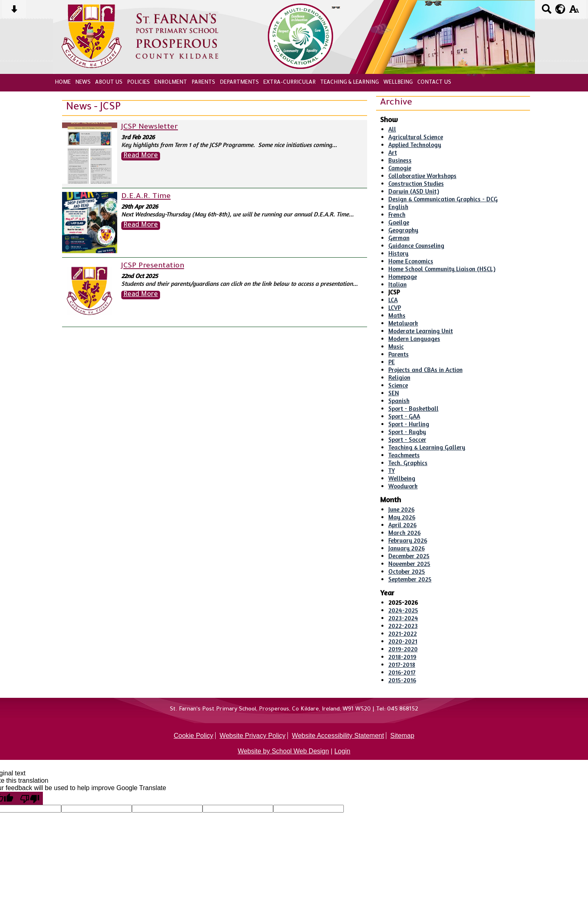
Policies (138, 83)
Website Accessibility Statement (338, 736)
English (398, 207)
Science (398, 385)
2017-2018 (402, 665)
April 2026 (402, 525)
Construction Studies (416, 184)
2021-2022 (403, 634)
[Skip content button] (14, 12)
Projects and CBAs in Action (425, 370)
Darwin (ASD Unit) (414, 191)
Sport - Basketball (413, 409)
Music (396, 346)
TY (392, 471)
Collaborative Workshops (422, 176)
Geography (403, 230)
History (398, 253)
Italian (398, 284)
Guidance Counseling (416, 246)
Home (63, 83)
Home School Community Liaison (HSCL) (442, 269)
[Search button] (547, 12)
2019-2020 (403, 649)
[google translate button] (560, 9)
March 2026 (404, 533)
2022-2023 (403, 626)
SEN (394, 393)
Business (400, 160)
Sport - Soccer (407, 440)
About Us (109, 83)
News (83, 83)
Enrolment (171, 83)
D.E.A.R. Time (146, 197)
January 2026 (406, 548)
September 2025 (410, 579)
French (397, 215)
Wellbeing (398, 83)
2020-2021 (403, 641)
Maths (397, 315)
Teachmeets (404, 455)
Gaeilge (399, 222)
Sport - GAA (404, 416)
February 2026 (408, 540)
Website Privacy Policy (253, 736)
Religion (399, 377)
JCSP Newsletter (150, 127)
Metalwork (403, 323)
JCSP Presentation (153, 266)
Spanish (399, 401)
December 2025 (409, 556)
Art (393, 153)
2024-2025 (403, 610)
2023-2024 (403, 618)
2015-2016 (402, 680)
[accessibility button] (574, 12)
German (399, 238)
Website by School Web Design (283, 751)
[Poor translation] (30, 798)
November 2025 (409, 564)
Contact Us (434, 83)
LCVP (395, 308)
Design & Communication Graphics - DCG (443, 199)
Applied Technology (415, 145)
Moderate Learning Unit (421, 331)
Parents (203, 83)
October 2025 (407, 571)
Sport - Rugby (407, 432)
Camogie (400, 168)
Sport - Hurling (409, 424)
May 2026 (402, 517)
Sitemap (402, 736)
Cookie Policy (193, 736)
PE (392, 362)
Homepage (403, 277)
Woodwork (403, 486)
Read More (141, 156)
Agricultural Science (416, 137)
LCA (393, 300)
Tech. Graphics (408, 463)
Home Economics (411, 261)
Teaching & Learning (350, 83)
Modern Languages (414, 339)
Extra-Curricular (290, 83)
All (392, 129)
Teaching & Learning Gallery (427, 447)
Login (342, 751)
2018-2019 (402, 657)
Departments (239, 83)
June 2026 (401, 509)
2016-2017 (402, 672)
